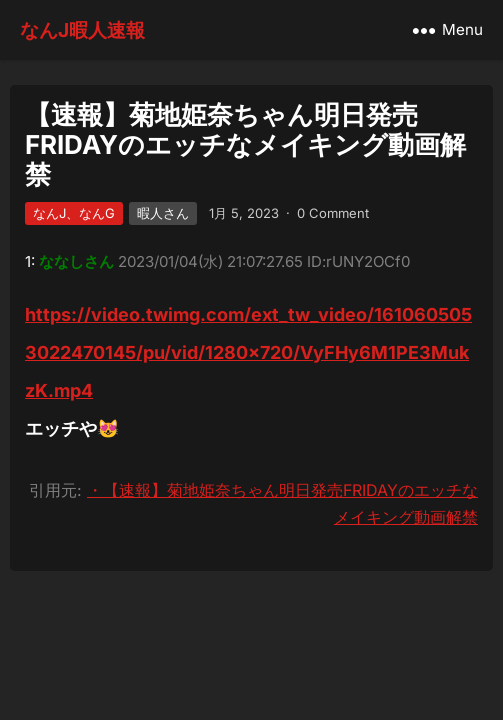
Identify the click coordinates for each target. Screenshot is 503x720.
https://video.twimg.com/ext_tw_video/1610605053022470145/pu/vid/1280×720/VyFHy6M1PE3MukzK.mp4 (248, 352)
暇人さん (163, 213)
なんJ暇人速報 (82, 30)
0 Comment (333, 213)
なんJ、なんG (74, 213)
